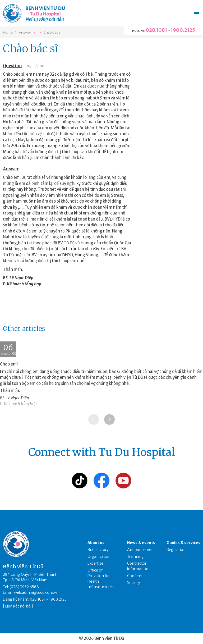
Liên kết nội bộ (18, 606)
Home (8, 32)
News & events (141, 543)
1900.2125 (183, 30)
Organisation (99, 556)
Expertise (95, 563)
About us (96, 543)
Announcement (141, 550)
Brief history (98, 550)
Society (134, 583)
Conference (137, 576)
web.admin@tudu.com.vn (36, 592)
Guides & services (183, 543)
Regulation (176, 550)
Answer (25, 32)
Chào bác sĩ (52, 32)
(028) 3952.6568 (24, 587)
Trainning (135, 556)
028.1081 (156, 30)
